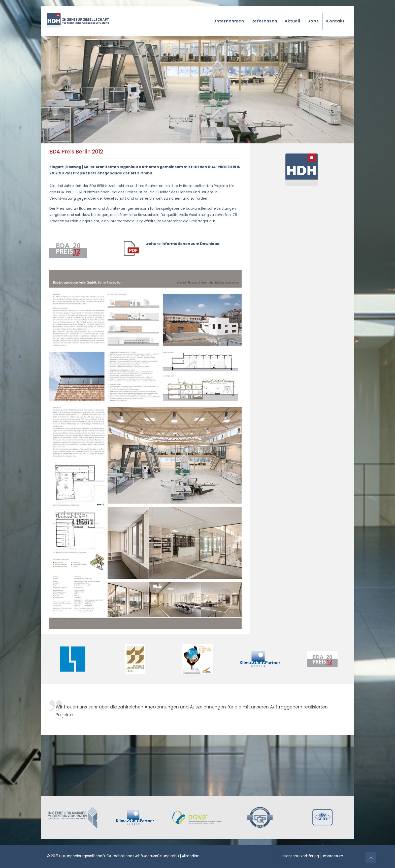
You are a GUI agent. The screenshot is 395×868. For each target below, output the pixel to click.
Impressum (333, 856)
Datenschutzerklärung (299, 856)
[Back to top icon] (371, 858)
